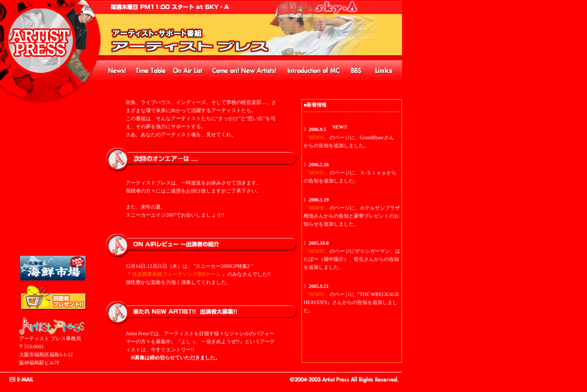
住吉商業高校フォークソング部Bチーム (177, 274)
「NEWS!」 (317, 137)
